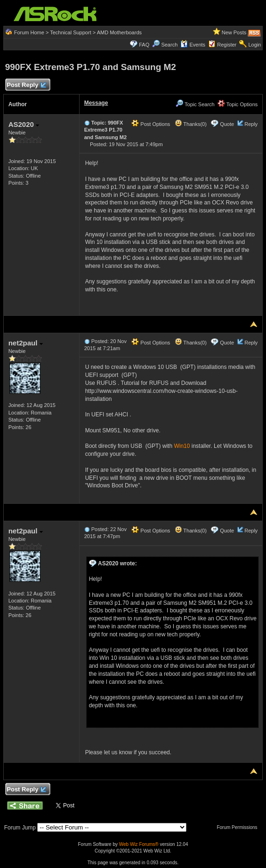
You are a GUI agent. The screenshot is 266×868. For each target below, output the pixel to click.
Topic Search (195, 104)
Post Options (151, 124)
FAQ (144, 45)
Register (227, 45)
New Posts (234, 32)
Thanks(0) (191, 124)
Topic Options (238, 104)
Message (96, 103)
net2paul (26, 343)
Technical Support (70, 32)
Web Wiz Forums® (139, 844)
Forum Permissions (239, 827)
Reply (251, 124)
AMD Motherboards (119, 32)
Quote (227, 124)
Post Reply (26, 85)
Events (193, 45)
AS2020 (24, 124)
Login (254, 45)
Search (169, 45)
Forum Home (29, 32)
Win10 (182, 446)
